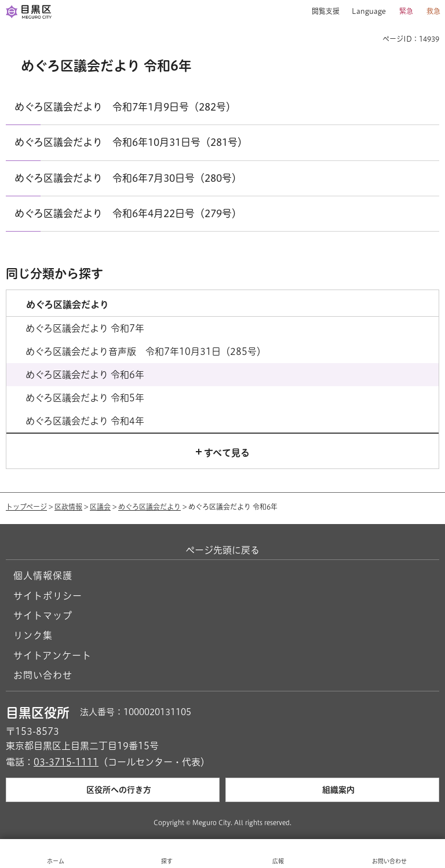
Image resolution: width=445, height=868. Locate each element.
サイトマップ (43, 616)
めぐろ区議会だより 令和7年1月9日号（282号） (125, 107)
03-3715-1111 (66, 762)
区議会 (100, 507)
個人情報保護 (43, 576)
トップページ (26, 507)
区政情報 (68, 507)
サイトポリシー (48, 596)
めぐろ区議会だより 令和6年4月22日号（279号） (128, 213)
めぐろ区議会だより (149, 507)
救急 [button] (433, 11)
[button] (321, 12)
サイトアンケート (52, 655)
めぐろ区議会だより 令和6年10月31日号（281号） (131, 142)
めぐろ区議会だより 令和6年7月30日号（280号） (128, 178)
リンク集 (33, 635)
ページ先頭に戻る (222, 550)
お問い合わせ (43, 675)
